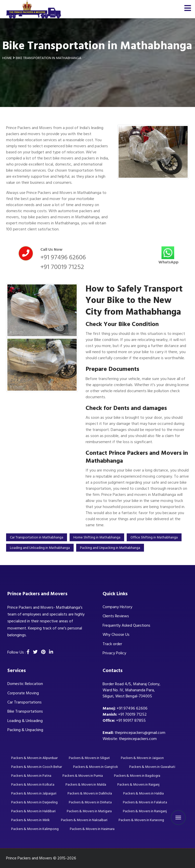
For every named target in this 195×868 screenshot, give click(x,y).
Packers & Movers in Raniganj (145, 811)
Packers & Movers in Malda (86, 784)
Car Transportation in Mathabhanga (37, 537)
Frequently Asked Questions (126, 625)
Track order (112, 644)
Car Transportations (25, 702)
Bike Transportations (25, 711)
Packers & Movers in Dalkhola (90, 793)
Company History (117, 607)
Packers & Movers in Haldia (143, 793)
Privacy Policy (114, 653)
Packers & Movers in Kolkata (33, 784)
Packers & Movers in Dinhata (90, 802)
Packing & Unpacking (25, 730)
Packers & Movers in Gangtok (96, 767)
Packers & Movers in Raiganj (138, 784)
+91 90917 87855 (131, 720)
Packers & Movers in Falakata (145, 802)
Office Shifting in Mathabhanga (154, 537)
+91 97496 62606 (63, 257)
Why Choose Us (116, 635)
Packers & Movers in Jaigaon (142, 758)
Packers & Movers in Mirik (30, 820)
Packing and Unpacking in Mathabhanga (110, 548)
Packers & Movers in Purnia (83, 776)
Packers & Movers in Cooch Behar (37, 767)
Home (7, 58)
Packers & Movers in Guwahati (152, 767)
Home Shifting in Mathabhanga (97, 537)
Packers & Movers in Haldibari (33, 811)
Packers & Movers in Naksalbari (84, 820)
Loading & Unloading (25, 721)
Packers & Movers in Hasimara (92, 829)
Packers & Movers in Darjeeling (34, 802)
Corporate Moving (23, 693)
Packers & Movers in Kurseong (141, 820)
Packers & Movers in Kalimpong (35, 829)
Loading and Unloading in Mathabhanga (40, 548)
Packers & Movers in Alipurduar (34, 758)
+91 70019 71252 (62, 267)
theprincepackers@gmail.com (140, 733)
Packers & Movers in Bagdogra (137, 776)
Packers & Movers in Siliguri (89, 758)
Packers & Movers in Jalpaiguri (34, 793)
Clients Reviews (116, 616)
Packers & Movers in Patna (31, 776)
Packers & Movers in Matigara (89, 811)
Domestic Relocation (25, 684)
